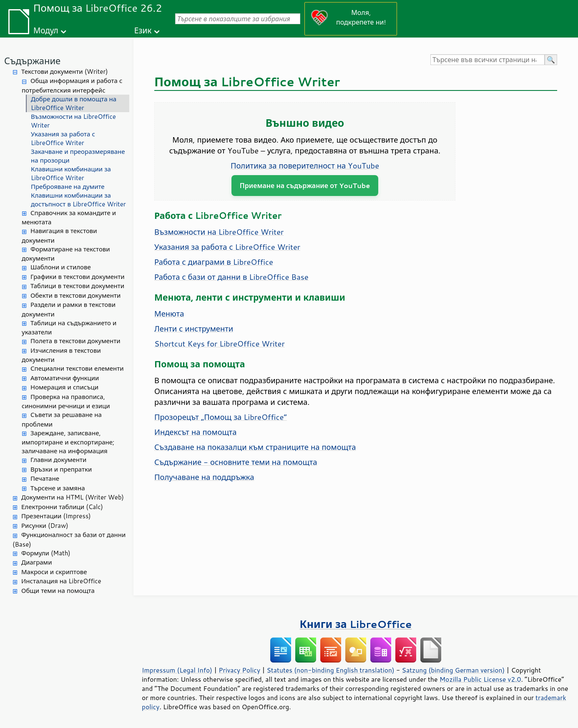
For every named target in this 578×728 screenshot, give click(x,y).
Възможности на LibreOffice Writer (73, 121)
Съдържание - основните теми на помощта (236, 462)
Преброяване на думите (68, 187)
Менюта (169, 314)
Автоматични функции (65, 378)
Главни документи (58, 460)
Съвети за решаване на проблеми (62, 419)
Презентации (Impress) (56, 516)
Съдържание (32, 61)
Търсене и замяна (58, 488)
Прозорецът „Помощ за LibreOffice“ (221, 417)
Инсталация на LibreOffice (61, 581)
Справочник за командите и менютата (69, 218)
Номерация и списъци (64, 387)
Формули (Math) (46, 553)
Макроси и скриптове (54, 572)
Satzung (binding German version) (454, 670)
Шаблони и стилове (61, 267)
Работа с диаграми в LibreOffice (214, 262)
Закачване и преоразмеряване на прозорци (78, 156)
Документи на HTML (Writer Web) (73, 497)
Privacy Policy (239, 670)
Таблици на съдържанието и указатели (69, 328)
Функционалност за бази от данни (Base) (69, 540)
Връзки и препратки (61, 469)
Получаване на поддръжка (204, 477)
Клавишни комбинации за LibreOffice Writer (71, 173)
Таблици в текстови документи (77, 286)
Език (143, 30)
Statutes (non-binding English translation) (330, 670)
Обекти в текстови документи (75, 295)
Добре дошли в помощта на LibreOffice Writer (74, 103)
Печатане (45, 478)
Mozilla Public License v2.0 (480, 679)
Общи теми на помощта (58, 591)
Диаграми (36, 562)
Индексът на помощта (196, 432)
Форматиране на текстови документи (66, 254)
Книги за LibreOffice (356, 624)
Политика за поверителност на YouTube (305, 166)
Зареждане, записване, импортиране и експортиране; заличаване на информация (68, 442)
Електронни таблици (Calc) (62, 507)
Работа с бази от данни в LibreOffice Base (231, 277)
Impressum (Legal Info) (177, 670)
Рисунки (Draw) (45, 526)
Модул (46, 30)
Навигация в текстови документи (59, 236)
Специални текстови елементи (77, 368)
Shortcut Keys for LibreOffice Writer (220, 344)
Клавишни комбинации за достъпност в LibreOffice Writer (78, 200)
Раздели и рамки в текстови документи (69, 309)
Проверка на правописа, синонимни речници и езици (66, 402)
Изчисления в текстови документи (61, 355)
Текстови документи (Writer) (65, 72)
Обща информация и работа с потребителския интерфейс (72, 85)
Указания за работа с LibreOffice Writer (63, 138)
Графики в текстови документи (78, 277)
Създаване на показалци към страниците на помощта (255, 447)
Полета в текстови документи (75, 341)
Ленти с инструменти (194, 329)
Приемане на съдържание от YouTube (305, 185)
